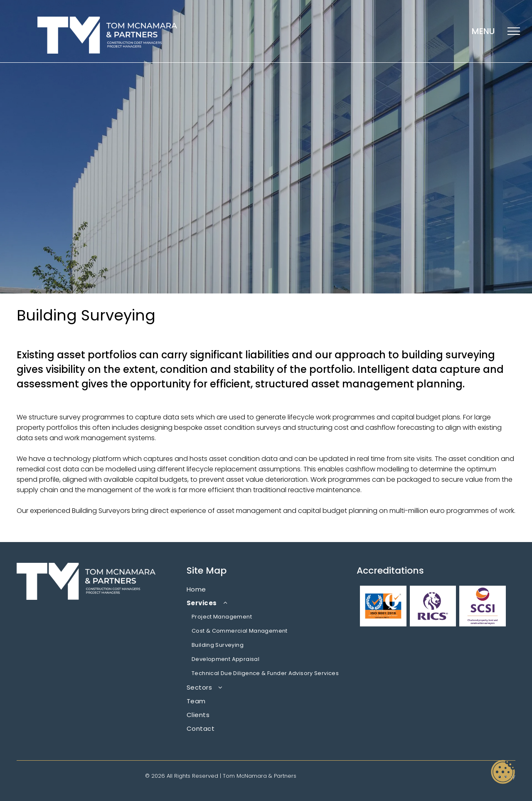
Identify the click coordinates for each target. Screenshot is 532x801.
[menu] (514, 31)
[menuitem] (266, 589)
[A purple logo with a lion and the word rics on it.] (433, 606)
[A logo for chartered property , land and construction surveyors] (483, 606)
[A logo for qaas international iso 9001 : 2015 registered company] (383, 606)
